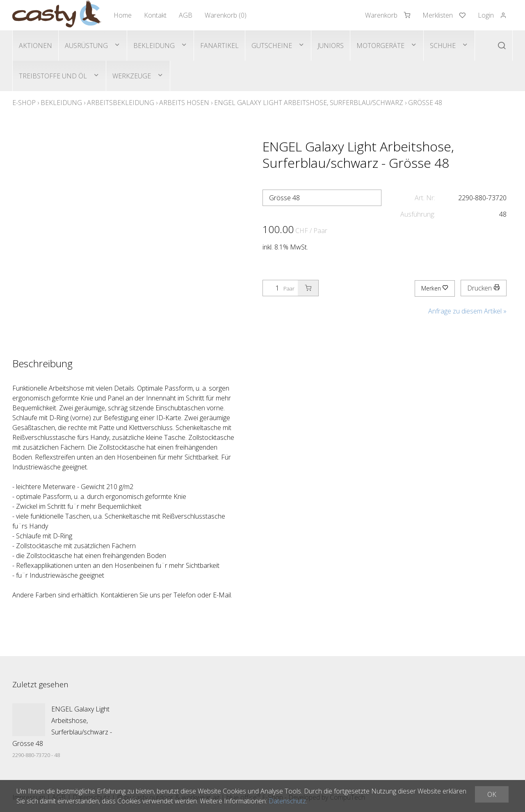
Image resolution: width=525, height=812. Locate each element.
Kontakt (155, 15)
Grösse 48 (425, 103)
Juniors (331, 46)
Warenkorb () (226, 15)
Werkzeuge (132, 76)
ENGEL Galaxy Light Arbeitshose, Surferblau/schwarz (309, 103)
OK (492, 794)
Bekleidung (154, 46)
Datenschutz (287, 801)
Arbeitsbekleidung (121, 103)
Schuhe (443, 46)
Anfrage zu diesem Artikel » (467, 311)
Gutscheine (272, 46)
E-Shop (24, 103)
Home (123, 15)
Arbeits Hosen (184, 103)
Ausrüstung (86, 46)
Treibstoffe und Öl (53, 76)
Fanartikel (219, 46)
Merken (435, 288)
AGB (186, 15)
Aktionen (35, 46)
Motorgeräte (380, 46)
